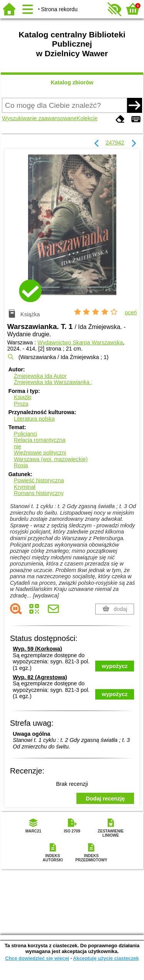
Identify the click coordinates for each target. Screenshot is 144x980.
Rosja (21, 465)
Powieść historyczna (39, 480)
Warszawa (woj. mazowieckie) (51, 459)
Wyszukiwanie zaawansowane (39, 118)
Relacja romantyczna (40, 440)
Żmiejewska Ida (40, 376)
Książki (23, 397)
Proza (21, 404)
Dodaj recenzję (105, 799)
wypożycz (115, 666)
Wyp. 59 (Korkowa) (37, 649)
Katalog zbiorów (72, 82)
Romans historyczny (39, 493)
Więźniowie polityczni (40, 453)
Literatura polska (34, 419)
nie (17, 446)
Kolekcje (87, 118)
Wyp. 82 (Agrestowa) (40, 677)
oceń (131, 312)
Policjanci (26, 434)
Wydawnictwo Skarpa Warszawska (80, 342)
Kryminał (25, 487)
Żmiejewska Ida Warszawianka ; (53, 382)
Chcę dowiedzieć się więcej (37, 958)
